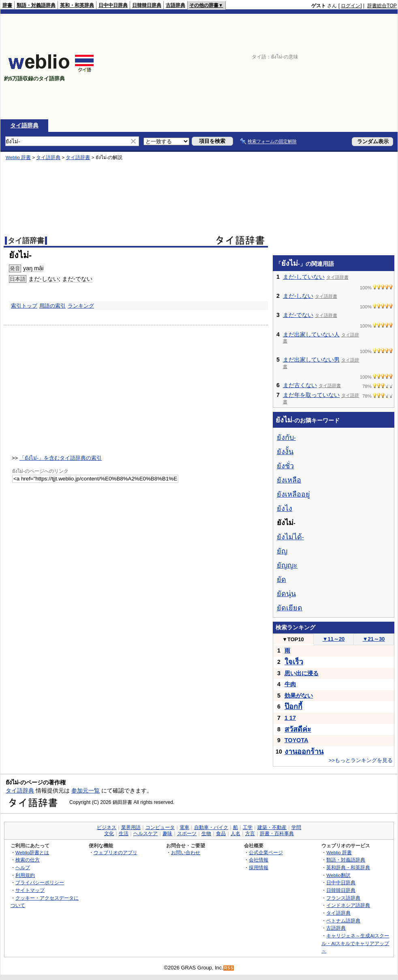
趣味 (167, 834)
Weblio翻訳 (338, 875)
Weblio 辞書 (18, 157)
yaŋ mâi (33, 268)
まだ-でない (77, 279)
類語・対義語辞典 (36, 5)
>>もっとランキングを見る (361, 760)
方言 (250, 834)
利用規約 (25, 875)
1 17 (290, 718)
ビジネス (107, 827)
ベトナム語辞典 (343, 921)
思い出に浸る (302, 673)
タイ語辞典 (24, 125)
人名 (235, 834)
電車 (184, 827)
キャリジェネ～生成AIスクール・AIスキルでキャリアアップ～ (355, 943)
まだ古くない (300, 385)
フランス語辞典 (343, 898)
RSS (229, 968)
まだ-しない (44, 279)
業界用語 (131, 827)
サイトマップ (30, 890)
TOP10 (293, 639)
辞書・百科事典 (277, 834)
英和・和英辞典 (77, 5)
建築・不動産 (272, 827)
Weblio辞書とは (32, 852)
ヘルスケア (146, 834)
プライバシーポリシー (40, 882)
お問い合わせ (186, 852)
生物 (206, 834)
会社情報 (259, 860)
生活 (124, 834)
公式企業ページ (266, 852)
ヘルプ (23, 867)
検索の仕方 (28, 860)
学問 (296, 827)
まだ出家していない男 (311, 360)
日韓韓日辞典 (147, 5)
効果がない (299, 696)
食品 (221, 834)
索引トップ (24, 306)
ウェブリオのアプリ (116, 852)
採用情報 (259, 867)
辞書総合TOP (382, 6)
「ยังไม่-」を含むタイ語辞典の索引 (61, 458)
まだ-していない (304, 277)
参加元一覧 (86, 790)
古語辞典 (175, 5)
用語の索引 (52, 306)
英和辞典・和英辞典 (348, 867)
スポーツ (187, 834)
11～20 (334, 639)
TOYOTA (296, 740)
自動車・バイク (211, 827)
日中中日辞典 (113, 5)
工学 (248, 827)
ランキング (81, 306)
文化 (109, 834)
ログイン (351, 6)
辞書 (7, 5)
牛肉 (290, 684)
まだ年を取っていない (311, 395)
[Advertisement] (346, 67)
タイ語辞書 (78, 157)
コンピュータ (160, 827)
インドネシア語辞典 (348, 905)
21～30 (374, 639)
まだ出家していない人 (311, 334)
